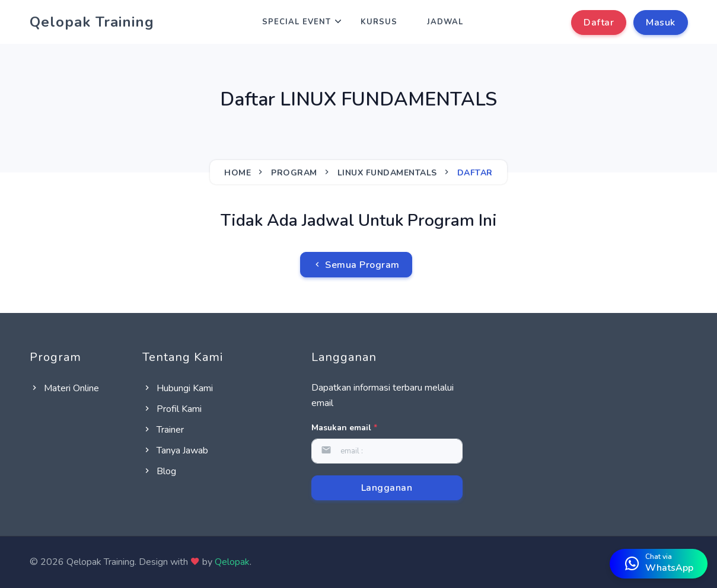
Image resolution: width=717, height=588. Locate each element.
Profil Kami (172, 409)
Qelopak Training (92, 22)
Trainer (163, 430)
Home (238, 173)
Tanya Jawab (175, 450)
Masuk (661, 23)
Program (294, 173)
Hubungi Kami (178, 388)
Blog (159, 471)
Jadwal (445, 22)
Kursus (379, 22)
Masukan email (344, 428)
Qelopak (232, 562)
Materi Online (64, 388)
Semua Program (356, 265)
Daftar (599, 23)
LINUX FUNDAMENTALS (387, 173)
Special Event (297, 22)
